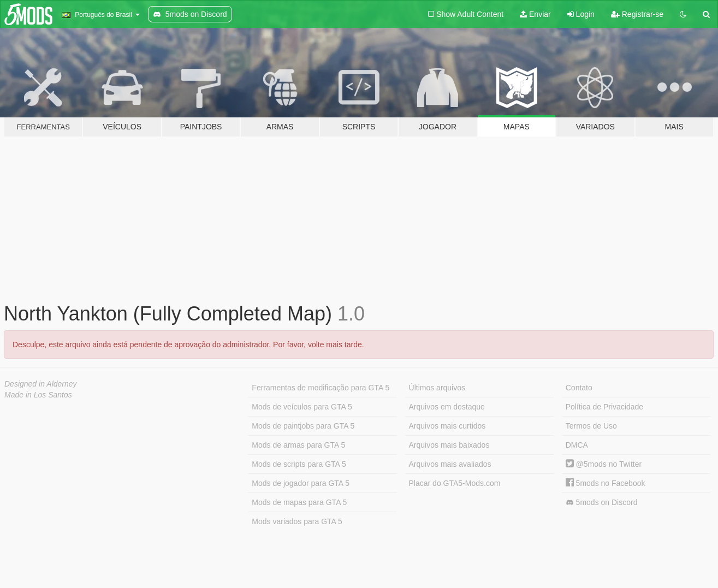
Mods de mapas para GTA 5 (299, 502)
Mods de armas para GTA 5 (298, 445)
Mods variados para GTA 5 (297, 521)
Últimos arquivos (437, 388)
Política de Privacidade (604, 407)
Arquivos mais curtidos (447, 426)
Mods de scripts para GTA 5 (299, 464)
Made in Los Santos (38, 395)
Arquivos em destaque (447, 407)
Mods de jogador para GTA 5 (301, 483)
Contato (579, 388)
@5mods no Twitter (604, 464)
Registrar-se (637, 14)
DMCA (577, 445)
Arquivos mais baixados (449, 445)
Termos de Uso (591, 426)
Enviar (535, 14)
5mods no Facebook (606, 483)
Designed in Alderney (41, 384)
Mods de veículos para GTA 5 (302, 407)
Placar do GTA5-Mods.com (455, 483)
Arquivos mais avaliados (450, 464)
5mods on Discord (602, 503)
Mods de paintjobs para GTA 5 (303, 426)
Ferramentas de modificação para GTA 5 (321, 388)
